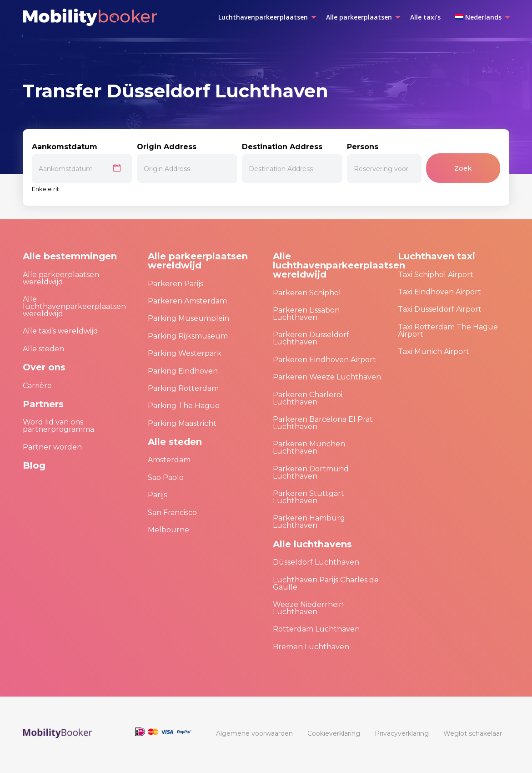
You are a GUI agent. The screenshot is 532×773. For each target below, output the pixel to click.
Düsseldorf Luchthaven (316, 562)
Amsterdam (169, 460)
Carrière (37, 386)
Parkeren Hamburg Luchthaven (309, 522)
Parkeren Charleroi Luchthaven (308, 398)
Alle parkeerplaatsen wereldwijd (61, 278)
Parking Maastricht (182, 423)
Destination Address (292, 163)
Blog (34, 465)
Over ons (44, 367)
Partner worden (52, 447)
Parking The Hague (184, 406)
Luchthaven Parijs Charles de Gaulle (326, 584)
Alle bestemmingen (70, 256)
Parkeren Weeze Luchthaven (327, 377)
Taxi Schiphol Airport (436, 275)
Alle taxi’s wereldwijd (60, 331)
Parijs (157, 495)
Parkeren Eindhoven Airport (324, 360)
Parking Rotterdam (183, 388)
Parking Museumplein (188, 318)
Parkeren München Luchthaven (309, 447)
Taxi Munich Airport (434, 351)
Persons (384, 163)
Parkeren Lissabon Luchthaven (306, 314)
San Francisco (172, 513)
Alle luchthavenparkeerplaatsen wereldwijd (74, 306)
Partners (43, 404)
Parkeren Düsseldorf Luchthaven (311, 338)
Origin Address (187, 163)
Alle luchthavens (312, 544)
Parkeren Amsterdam (187, 301)
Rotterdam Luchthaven (316, 629)
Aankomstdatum (82, 163)
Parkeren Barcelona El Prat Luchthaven (323, 423)
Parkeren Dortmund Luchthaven (311, 472)
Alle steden (43, 349)
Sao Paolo (166, 477)
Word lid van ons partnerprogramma (58, 426)
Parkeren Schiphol (307, 293)
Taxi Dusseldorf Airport (440, 309)
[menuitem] (265, 17)
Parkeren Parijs (176, 284)
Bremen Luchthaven (311, 647)
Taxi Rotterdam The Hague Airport (448, 331)
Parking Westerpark (185, 353)
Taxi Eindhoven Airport (439, 292)
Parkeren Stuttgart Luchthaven (309, 497)
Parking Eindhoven (183, 371)
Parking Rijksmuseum (188, 336)
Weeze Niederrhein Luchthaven (308, 608)
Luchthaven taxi (437, 256)
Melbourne (168, 530)
